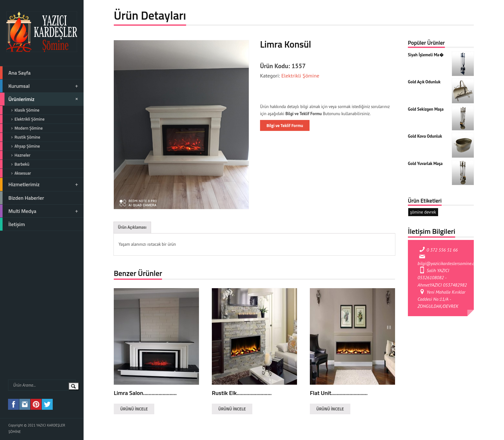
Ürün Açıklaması (132, 227)
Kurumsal (40, 86)
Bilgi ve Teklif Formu (285, 125)
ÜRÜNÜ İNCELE (134, 409)
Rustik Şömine (20, 137)
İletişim (13, 224)
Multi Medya (40, 211)
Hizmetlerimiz (40, 184)
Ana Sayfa (15, 73)
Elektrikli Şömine (22, 119)
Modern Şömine (21, 128)
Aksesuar (15, 173)
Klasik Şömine (20, 110)
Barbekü (15, 164)
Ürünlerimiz (40, 99)
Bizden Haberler (22, 198)
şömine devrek (423, 212)
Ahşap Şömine (20, 146)
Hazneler (15, 155)
